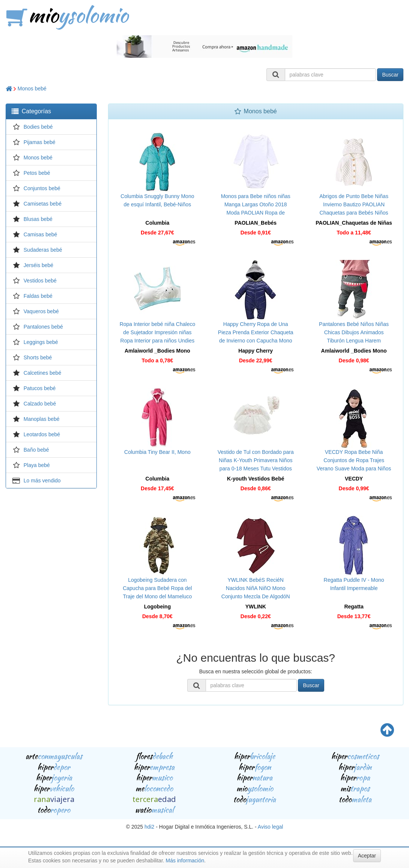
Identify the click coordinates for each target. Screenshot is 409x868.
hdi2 (149, 827)
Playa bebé (37, 465)
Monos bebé (32, 89)
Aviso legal (270, 827)
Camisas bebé (41, 234)
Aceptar (367, 856)
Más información (185, 860)
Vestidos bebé (40, 281)
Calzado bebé (40, 404)
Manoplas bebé (42, 419)
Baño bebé (36, 450)
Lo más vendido (42, 481)
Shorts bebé (38, 357)
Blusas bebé (38, 219)
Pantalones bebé (43, 327)
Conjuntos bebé (42, 188)
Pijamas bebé (40, 142)
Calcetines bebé (42, 373)
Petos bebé (37, 173)
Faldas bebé (38, 296)
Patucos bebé (40, 388)
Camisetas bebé (43, 204)
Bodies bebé (38, 127)
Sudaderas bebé (43, 250)
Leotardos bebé (42, 434)
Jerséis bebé (38, 265)
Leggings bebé (41, 342)
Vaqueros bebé (41, 311)
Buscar (390, 75)
